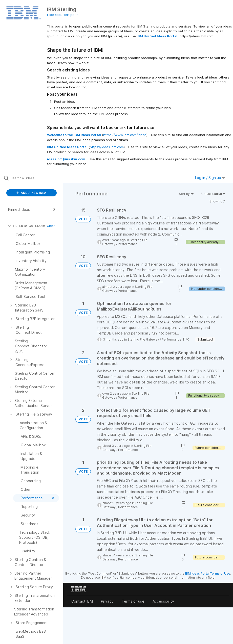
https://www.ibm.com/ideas (125, 135)
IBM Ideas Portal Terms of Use (208, 573)
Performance (128, 244)
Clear (51, 226)
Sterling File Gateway (143, 339)
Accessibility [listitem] (163, 601)
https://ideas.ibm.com (107, 147)
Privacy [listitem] (107, 601)
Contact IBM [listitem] (82, 601)
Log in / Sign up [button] (210, 178)
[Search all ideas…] (34, 178)
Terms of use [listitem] (133, 601)
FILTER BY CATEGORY (27, 226)
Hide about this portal (63, 15)
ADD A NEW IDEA (31, 193)
